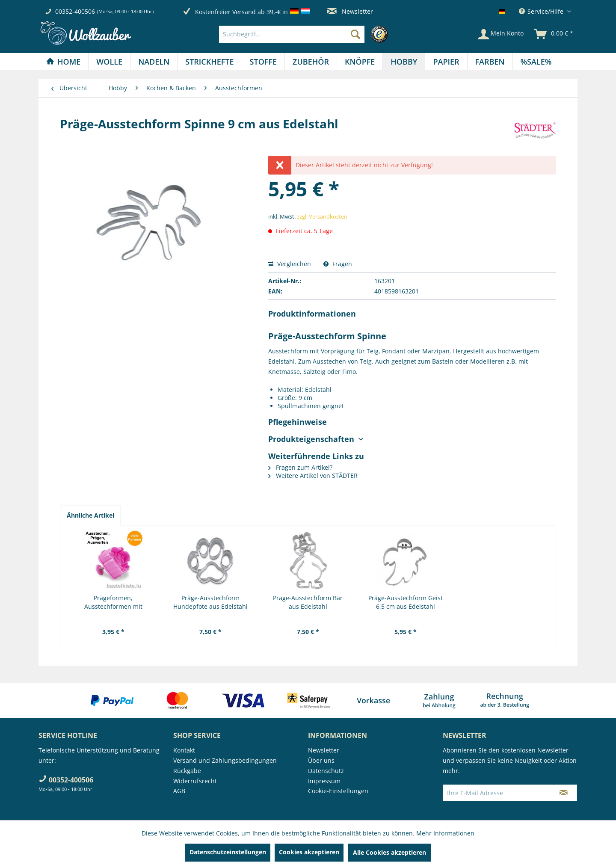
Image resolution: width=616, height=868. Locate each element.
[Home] (63, 62)
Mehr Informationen (445, 833)
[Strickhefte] (209, 62)
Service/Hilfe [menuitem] (542, 11)
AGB (179, 791)
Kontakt (184, 750)
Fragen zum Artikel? (300, 467)
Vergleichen (290, 264)
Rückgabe (187, 771)
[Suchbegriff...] (292, 34)
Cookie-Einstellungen (338, 791)
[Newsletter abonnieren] (564, 793)
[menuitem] (306, 34)
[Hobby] (404, 62)
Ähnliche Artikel (90, 515)
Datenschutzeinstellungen (228, 852)
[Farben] (490, 62)
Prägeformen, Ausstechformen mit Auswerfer (113, 602)
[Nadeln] (154, 62)
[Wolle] (109, 62)
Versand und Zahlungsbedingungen (225, 760)
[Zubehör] (311, 62)
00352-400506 (75, 11)
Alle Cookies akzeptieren (389, 852)
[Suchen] (355, 34)
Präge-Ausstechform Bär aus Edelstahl (308, 602)
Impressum (324, 781)
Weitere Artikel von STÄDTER (313, 475)
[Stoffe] (263, 62)
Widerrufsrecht (195, 781)
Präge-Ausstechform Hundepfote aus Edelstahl (210, 602)
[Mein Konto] (501, 34)
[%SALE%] (536, 62)
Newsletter (350, 11)
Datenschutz (326, 771)
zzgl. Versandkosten (322, 216)
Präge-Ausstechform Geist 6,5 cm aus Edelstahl (406, 602)
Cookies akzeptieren (309, 852)
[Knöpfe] (360, 62)
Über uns (321, 760)
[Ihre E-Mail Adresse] (497, 793)
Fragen (338, 264)
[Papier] (446, 62)
